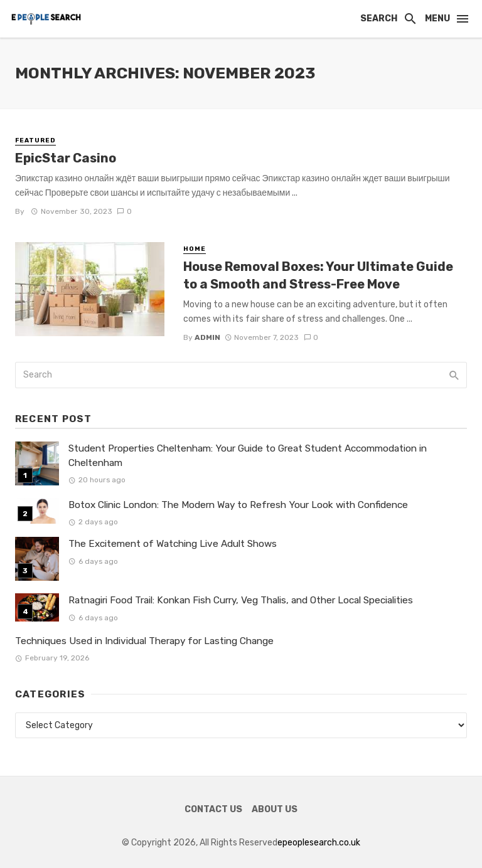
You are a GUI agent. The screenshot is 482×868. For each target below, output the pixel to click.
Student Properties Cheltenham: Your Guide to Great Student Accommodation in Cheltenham (248, 456)
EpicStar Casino (66, 158)
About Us (275, 809)
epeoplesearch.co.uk (319, 843)
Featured (35, 140)
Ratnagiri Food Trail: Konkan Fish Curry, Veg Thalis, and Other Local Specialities (241, 600)
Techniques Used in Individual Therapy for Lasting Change (144, 641)
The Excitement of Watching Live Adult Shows (173, 544)
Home (195, 249)
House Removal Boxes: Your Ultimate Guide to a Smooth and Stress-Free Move (318, 275)
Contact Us (213, 809)
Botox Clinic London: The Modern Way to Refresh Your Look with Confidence (238, 505)
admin (207, 337)
